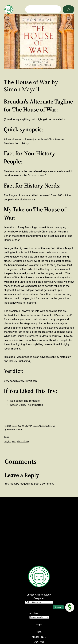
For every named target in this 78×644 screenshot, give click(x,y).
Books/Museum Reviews (44, 426)
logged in (25, 484)
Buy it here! (32, 381)
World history (23, 441)
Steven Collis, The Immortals (27, 405)
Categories (39, 598)
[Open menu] (19, 9)
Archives (34, 613)
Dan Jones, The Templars (25, 401)
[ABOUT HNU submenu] (46, 637)
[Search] (68, 9)
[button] (70, 607)
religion (7, 441)
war (14, 441)
